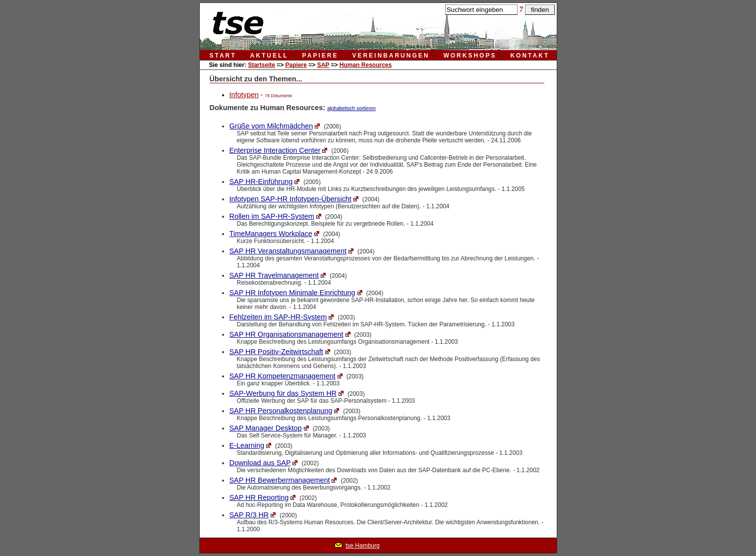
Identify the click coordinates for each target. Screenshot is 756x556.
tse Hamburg (363, 546)
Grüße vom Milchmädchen (271, 126)
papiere (320, 56)
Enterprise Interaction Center (275, 150)
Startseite (262, 65)
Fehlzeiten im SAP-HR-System (278, 317)
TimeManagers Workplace (271, 234)
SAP (323, 65)
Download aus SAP (260, 463)
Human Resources (366, 65)
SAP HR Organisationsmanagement (287, 334)
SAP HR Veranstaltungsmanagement (288, 251)
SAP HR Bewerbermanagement (280, 480)
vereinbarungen (391, 56)
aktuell (269, 56)
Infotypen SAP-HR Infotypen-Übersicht (291, 199)
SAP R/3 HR (249, 515)
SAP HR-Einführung (261, 182)
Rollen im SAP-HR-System (272, 216)
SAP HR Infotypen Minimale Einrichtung (292, 293)
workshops (470, 56)
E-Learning (247, 445)
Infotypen (244, 95)
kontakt (530, 56)
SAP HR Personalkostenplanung (281, 411)
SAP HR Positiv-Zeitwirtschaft (276, 352)
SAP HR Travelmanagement (274, 275)
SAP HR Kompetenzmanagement (283, 376)
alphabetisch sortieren (351, 108)
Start (223, 56)
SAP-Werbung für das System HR (283, 393)
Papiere (296, 65)
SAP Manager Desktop (266, 428)
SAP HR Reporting (259, 497)
